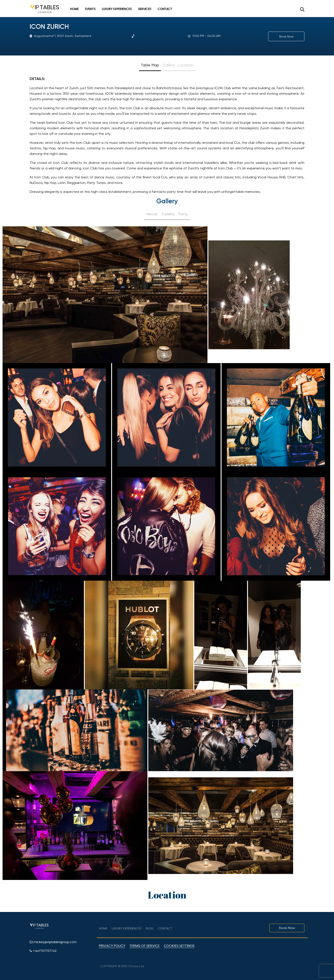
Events (90, 9)
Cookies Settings (179, 946)
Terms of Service (145, 946)
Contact (165, 9)
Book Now (286, 36)
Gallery (168, 65)
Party (183, 214)
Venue (152, 214)
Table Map (150, 65)
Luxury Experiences (117, 9)
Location (186, 65)
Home (74, 9)
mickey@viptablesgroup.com (53, 942)
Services (145, 9)
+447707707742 (43, 951)
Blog (150, 929)
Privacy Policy (112, 946)
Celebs (168, 214)
